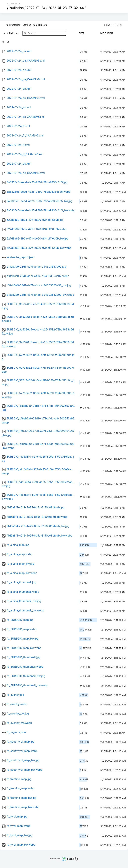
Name (13, 33)
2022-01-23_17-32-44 (66, 8)
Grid (118, 25)
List (108, 25)
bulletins (17, 8)
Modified (107, 33)
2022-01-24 (36, 8)
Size (82, 33)
